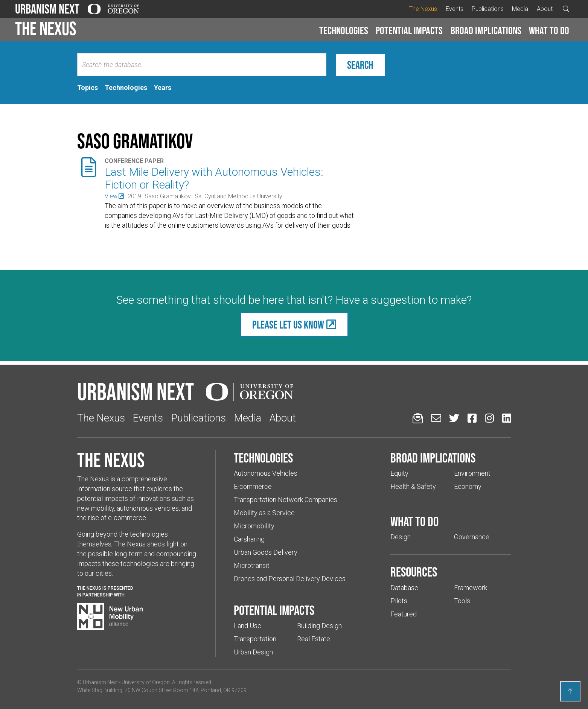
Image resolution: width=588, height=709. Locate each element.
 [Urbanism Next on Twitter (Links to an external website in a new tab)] (454, 418)
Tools (462, 601)
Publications (488, 9)
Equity (399, 473)
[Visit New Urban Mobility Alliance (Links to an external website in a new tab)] (110, 616)
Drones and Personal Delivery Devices (290, 579)
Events (455, 9)
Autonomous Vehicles (266, 473)
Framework (471, 588)
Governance (472, 537)
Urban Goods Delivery (266, 552)
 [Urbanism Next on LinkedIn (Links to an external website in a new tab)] (507, 418)
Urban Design (253, 652)
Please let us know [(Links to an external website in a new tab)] (288, 325)
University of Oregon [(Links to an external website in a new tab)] (146, 682)
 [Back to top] (570, 691)
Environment (472, 473)
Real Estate (314, 639)
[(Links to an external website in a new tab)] (114, 196)
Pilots (399, 601)
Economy (468, 486)
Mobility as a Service (264, 513)
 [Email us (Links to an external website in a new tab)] (436, 418)
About (545, 9)
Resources (414, 572)
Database (404, 588)
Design (401, 537)
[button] (344, 31)
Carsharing (249, 539)
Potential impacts (409, 30)
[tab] (88, 88)
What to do (549, 30)
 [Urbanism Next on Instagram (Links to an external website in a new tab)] (489, 418)
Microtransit (252, 565)
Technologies (344, 30)
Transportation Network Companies (286, 500)
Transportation (255, 639)
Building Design (319, 626)
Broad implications (486, 30)
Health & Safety (413, 486)
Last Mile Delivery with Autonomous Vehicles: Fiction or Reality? (214, 178)
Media (520, 9)
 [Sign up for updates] (418, 418)
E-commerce (253, 486)
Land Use (248, 626)
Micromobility (254, 526)
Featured (404, 614)
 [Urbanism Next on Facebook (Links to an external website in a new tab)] (472, 418)
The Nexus (423, 9)
